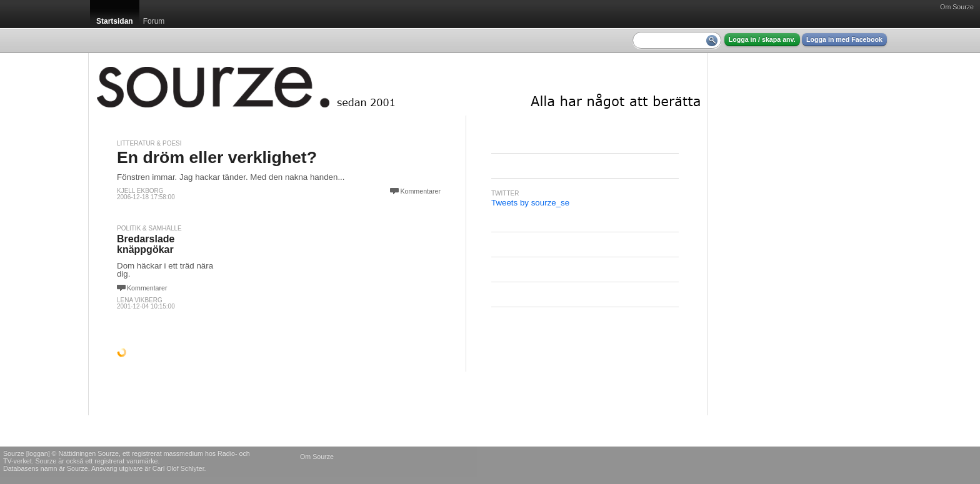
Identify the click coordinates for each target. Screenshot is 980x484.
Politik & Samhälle (149, 228)
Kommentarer (420, 191)
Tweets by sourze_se (530, 203)
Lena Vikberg (140, 300)
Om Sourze (957, 7)
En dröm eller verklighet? (217, 157)
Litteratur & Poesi (149, 143)
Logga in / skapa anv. (762, 39)
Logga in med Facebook (844, 39)
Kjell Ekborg (140, 191)
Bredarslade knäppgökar (146, 244)
